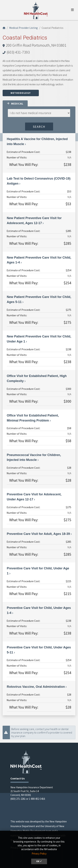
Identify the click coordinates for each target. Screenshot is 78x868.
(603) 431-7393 (18, 52)
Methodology (21, 93)
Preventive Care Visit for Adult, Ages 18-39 (38, 534)
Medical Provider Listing (24, 28)
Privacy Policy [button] (39, 854)
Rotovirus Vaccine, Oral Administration (36, 687)
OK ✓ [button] (39, 861)
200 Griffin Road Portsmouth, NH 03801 (36, 45)
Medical (15, 103)
